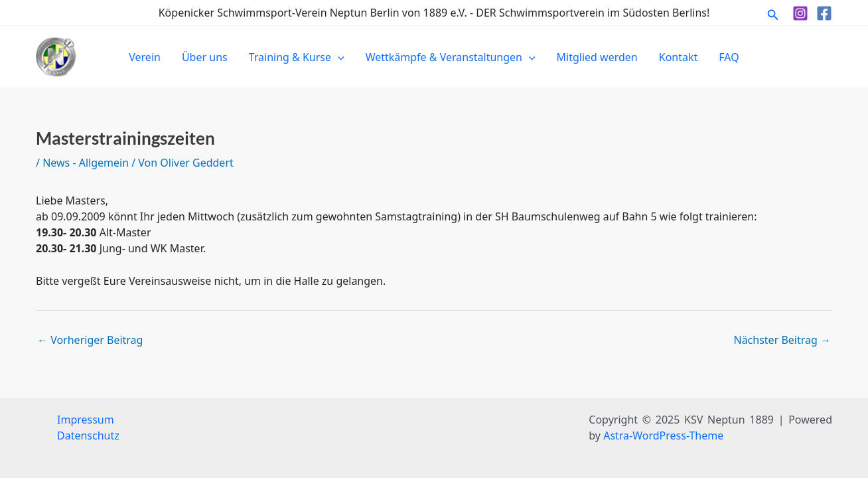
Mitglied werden (597, 57)
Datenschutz (88, 436)
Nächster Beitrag (782, 340)
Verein (145, 57)
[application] (338, 57)
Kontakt (679, 57)
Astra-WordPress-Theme (663, 436)
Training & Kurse (297, 57)
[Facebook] (824, 13)
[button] (773, 13)
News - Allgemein (86, 163)
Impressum (86, 420)
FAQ (729, 57)
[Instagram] (800, 13)
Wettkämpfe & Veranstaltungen (451, 57)
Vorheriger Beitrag (90, 340)
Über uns (205, 57)
